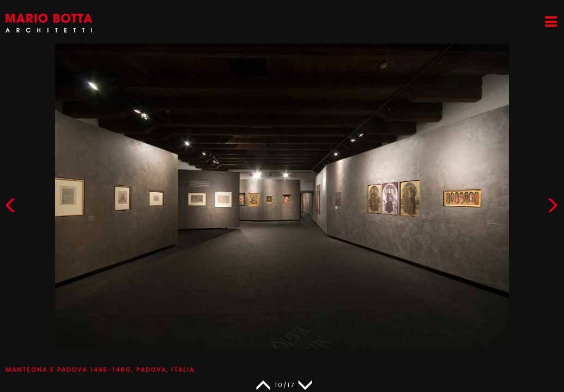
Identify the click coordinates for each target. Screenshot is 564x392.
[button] (553, 208)
